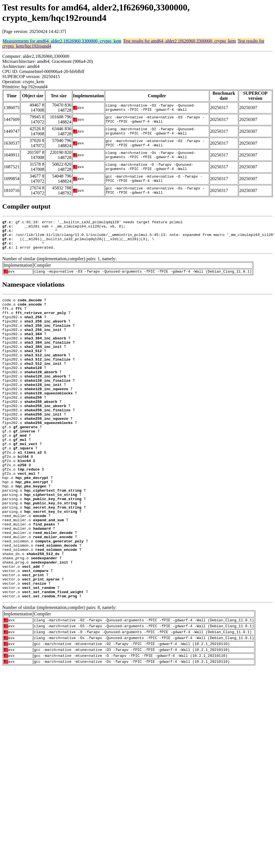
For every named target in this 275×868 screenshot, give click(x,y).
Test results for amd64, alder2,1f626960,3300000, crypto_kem (179, 41)
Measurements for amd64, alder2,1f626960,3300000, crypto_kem (62, 41)
